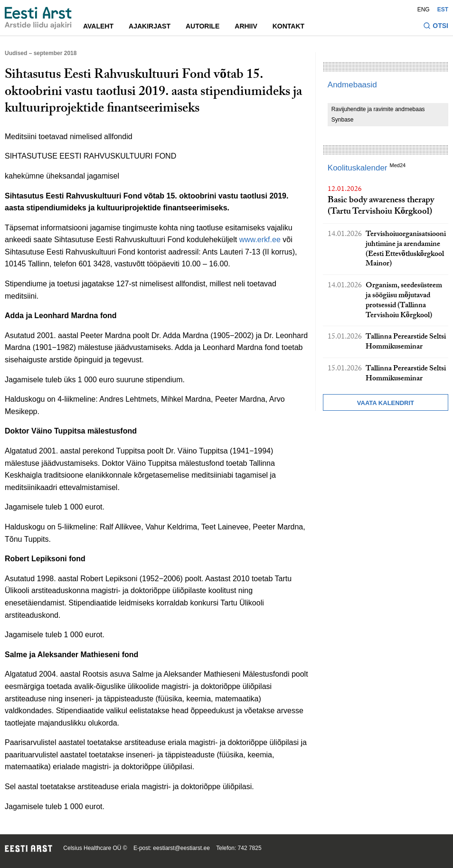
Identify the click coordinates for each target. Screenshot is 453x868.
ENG (424, 9)
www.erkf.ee (260, 240)
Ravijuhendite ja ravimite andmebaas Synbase (378, 114)
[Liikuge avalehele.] (38, 18)
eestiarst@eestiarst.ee (181, 848)
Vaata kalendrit (386, 403)
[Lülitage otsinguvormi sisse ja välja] (436, 27)
